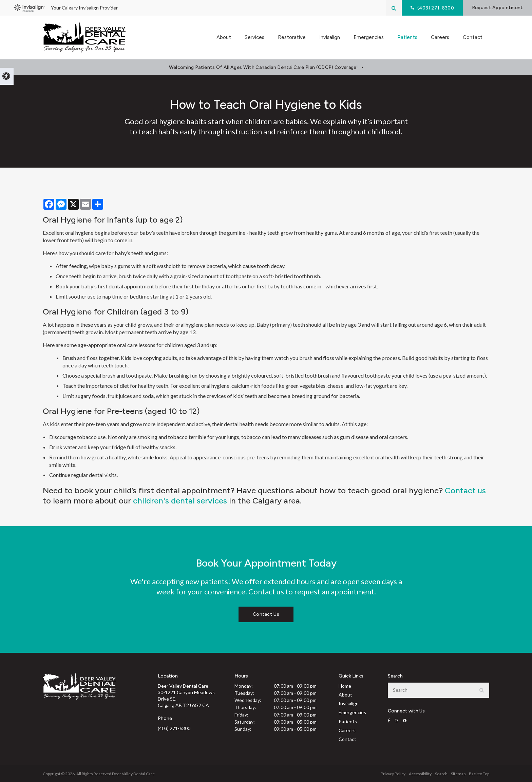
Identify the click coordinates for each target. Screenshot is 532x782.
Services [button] (254, 37)
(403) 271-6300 (174, 728)
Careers (440, 37)
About (345, 695)
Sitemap (458, 774)
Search (441, 774)
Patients (348, 721)
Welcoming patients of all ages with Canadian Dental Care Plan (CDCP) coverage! (264, 67)
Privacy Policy (393, 774)
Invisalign (330, 37)
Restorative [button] (292, 37)
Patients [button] (407, 37)
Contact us (465, 490)
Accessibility (420, 774)
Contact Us (266, 614)
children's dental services (180, 501)
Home (345, 686)
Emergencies (369, 37)
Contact (473, 37)
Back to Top (479, 774)
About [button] (224, 37)
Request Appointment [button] (497, 8)
